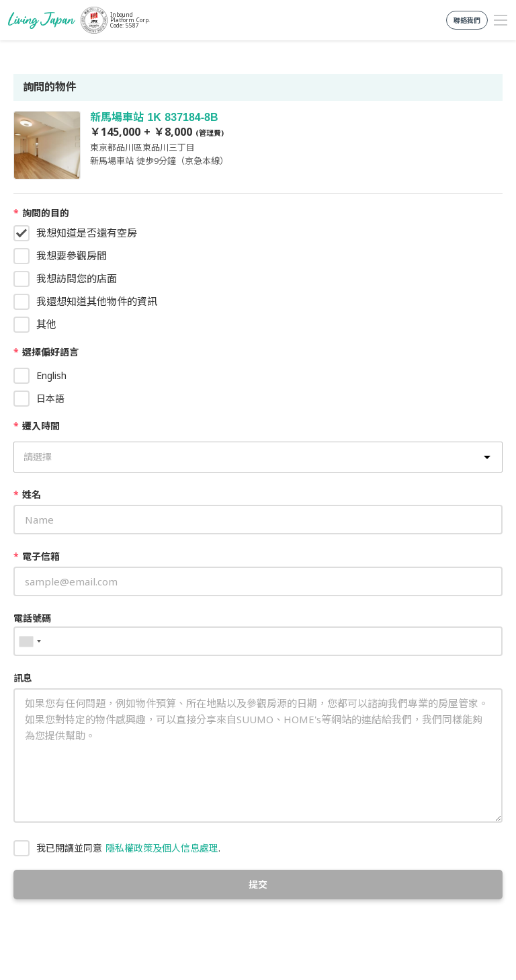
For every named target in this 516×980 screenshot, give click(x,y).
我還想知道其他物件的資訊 (97, 301)
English (51, 375)
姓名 (27, 494)
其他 (46, 324)
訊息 (23, 678)
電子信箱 (37, 556)
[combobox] (30, 641)
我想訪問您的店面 (77, 278)
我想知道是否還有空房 (87, 233)
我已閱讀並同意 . (128, 848)
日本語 (50, 398)
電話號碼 (32, 618)
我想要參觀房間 (72, 255)
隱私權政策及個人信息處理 (162, 848)
